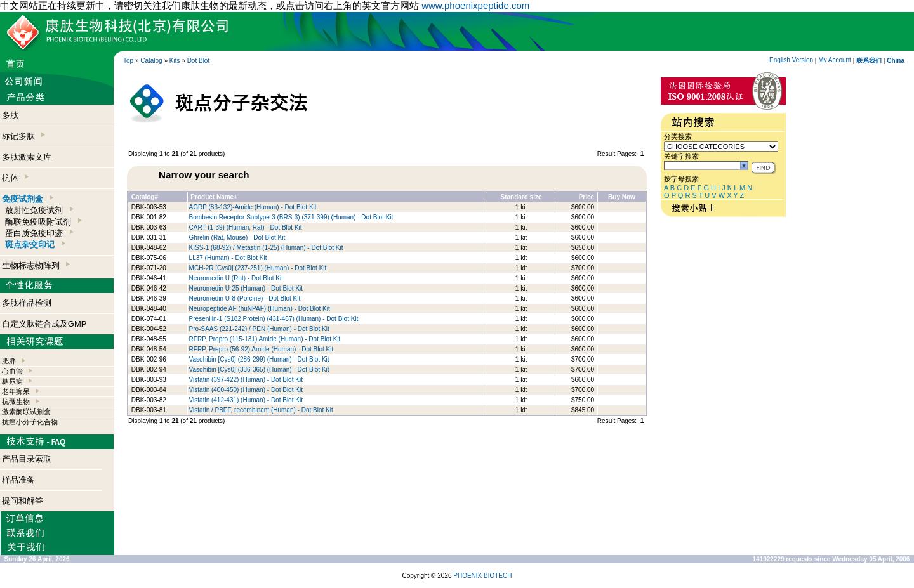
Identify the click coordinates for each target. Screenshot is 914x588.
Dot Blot (199, 61)
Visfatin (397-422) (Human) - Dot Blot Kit (246, 380)
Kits (175, 61)
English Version (791, 60)
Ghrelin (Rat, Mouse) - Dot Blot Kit (237, 238)
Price (586, 197)
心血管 (12, 371)
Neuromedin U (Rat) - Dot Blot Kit (236, 278)
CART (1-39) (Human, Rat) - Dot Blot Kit (246, 227)
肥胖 (9, 361)
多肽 (10, 115)
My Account (835, 60)
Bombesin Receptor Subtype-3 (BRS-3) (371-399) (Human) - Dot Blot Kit (291, 217)
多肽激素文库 (27, 157)
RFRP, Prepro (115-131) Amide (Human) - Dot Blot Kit (265, 339)
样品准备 (18, 480)
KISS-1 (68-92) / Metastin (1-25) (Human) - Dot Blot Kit (266, 248)
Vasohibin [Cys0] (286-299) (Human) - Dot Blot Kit (259, 359)
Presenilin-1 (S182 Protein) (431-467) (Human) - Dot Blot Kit (274, 319)
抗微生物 (16, 402)
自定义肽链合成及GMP (44, 324)
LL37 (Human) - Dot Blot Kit (228, 258)
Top (128, 61)
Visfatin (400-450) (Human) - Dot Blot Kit (246, 390)
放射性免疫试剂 (39, 210)
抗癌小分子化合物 (30, 422)
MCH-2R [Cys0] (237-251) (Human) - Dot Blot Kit (258, 268)
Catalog (151, 61)
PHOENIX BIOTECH (482, 576)
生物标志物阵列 (36, 265)
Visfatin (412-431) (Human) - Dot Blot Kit (246, 400)
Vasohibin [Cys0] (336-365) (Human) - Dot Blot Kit (259, 369)
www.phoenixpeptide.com (475, 5)
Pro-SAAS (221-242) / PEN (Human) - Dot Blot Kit (259, 329)
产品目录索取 (27, 459)
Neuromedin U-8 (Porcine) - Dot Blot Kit (245, 298)
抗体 (15, 178)
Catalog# (145, 197)
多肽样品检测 (27, 303)
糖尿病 (12, 381)
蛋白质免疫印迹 (39, 233)
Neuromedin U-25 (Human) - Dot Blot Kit (246, 288)
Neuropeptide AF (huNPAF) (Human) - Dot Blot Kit (260, 309)
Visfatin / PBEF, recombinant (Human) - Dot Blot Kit (261, 410)
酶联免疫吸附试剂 (43, 222)
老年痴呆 (16, 391)
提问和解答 (23, 501)
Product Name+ (214, 197)
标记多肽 (23, 136)
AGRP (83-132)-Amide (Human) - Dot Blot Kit (253, 207)
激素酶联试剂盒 (26, 412)
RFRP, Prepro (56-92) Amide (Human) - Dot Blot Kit (262, 349)
